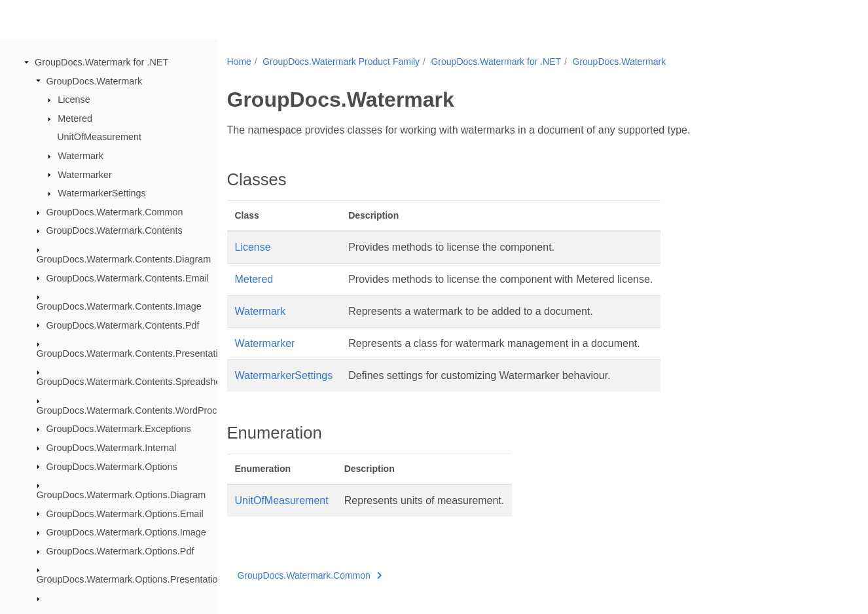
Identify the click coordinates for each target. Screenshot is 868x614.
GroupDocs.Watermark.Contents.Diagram (124, 259)
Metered (75, 118)
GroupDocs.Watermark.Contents (115, 230)
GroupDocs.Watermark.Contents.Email (128, 278)
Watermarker (85, 174)
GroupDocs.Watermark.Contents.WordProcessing (141, 410)
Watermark (81, 156)
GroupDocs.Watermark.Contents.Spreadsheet (133, 382)
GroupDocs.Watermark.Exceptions (119, 429)
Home (239, 62)
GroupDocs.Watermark (95, 81)
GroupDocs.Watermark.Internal (112, 448)
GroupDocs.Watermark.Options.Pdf (120, 551)
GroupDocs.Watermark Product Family (341, 62)
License (74, 99)
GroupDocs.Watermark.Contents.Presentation (133, 353)
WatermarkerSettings (102, 193)
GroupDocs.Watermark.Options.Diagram (121, 495)
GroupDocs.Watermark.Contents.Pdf (123, 325)
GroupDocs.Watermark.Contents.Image (119, 306)
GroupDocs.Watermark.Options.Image (126, 532)
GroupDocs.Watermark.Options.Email (125, 513)
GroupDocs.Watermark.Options (112, 466)
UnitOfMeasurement (99, 137)
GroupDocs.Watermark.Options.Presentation (130, 579)
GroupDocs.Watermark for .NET (101, 62)
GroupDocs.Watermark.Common (115, 212)
